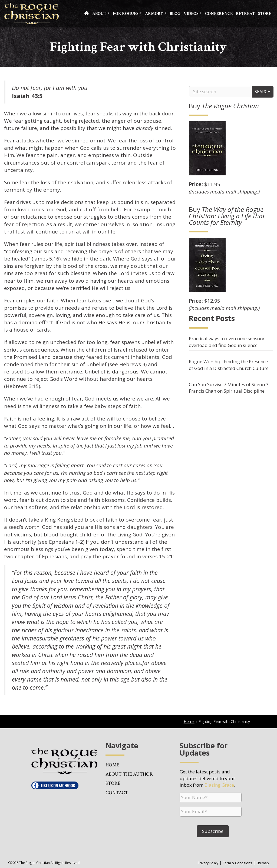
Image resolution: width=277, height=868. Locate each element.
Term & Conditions (237, 863)
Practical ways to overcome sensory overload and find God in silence (227, 342)
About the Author (129, 774)
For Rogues (126, 14)
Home (189, 721)
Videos (191, 14)
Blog (175, 14)
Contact (117, 793)
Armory (154, 14)
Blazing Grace (219, 785)
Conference (219, 14)
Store (265, 14)
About (99, 14)
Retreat (245, 14)
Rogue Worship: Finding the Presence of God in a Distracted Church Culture (229, 365)
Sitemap (263, 863)
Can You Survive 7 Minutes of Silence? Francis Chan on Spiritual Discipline (229, 388)
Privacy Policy (208, 863)
